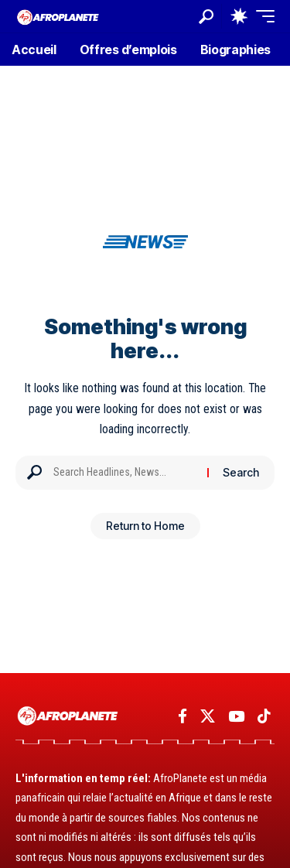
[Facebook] (183, 716)
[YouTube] (236, 716)
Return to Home (145, 526)
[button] (206, 17)
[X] (208, 716)
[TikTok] (264, 716)
